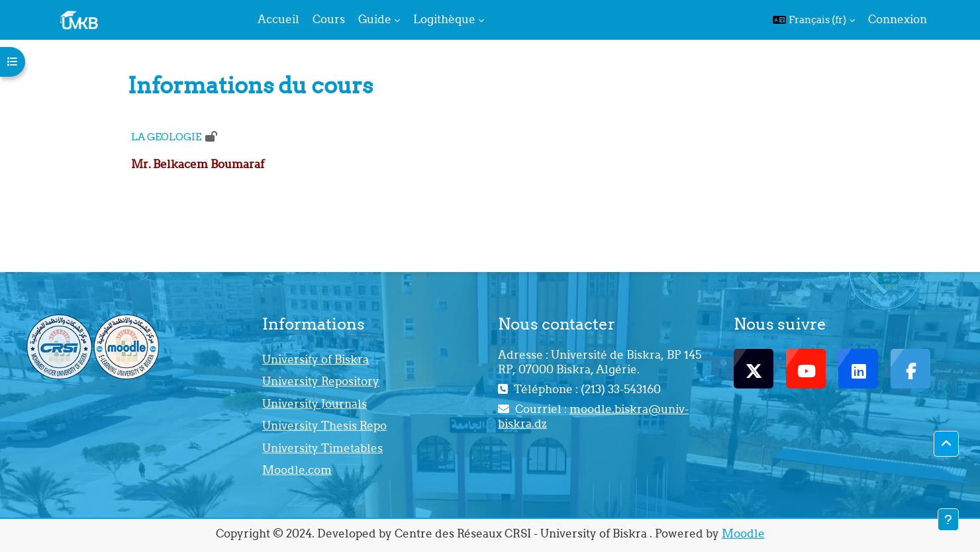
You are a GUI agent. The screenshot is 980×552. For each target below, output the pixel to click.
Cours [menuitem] (329, 19)
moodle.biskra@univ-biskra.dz (593, 416)
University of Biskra (316, 359)
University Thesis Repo (324, 426)
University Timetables (322, 448)
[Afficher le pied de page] (948, 520)
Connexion (898, 19)
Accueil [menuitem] (278, 19)
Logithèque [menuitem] (444, 19)
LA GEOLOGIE (166, 137)
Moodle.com (297, 470)
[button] (814, 20)
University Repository (321, 381)
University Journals (315, 404)
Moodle (743, 533)
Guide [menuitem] (375, 19)
